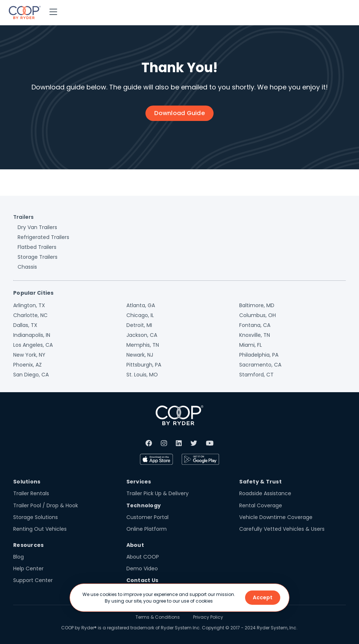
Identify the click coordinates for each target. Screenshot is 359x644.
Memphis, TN (143, 345)
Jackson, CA (142, 335)
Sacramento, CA (260, 365)
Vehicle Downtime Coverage (276, 517)
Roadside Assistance (265, 493)
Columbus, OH (258, 315)
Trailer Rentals (31, 493)
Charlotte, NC (30, 315)
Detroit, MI (139, 325)
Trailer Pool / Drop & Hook (46, 505)
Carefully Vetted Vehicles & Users (282, 529)
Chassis (27, 267)
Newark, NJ (140, 355)
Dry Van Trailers (37, 227)
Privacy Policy (208, 617)
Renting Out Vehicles (40, 529)
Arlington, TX (29, 305)
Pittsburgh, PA (144, 365)
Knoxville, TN (255, 335)
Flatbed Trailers (37, 247)
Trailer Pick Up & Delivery (158, 493)
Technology (144, 505)
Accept (263, 597)
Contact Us (143, 580)
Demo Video (142, 568)
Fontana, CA (255, 325)
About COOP (143, 557)
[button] (53, 12)
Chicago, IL (140, 315)
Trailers (23, 217)
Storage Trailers (38, 257)
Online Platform (147, 529)
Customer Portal (147, 517)
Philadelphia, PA (259, 355)
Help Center (28, 568)
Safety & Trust (260, 482)
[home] (25, 12)
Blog (18, 557)
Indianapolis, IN (32, 335)
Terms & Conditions (158, 617)
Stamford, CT (256, 375)
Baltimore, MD (257, 305)
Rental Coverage (261, 505)
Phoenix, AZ (27, 365)
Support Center (33, 580)
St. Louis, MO (142, 375)
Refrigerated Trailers (43, 237)
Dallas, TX (25, 325)
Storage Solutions (36, 517)
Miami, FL (251, 345)
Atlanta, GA (141, 305)
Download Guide (179, 113)
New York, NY (29, 355)
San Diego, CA (31, 375)
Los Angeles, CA (33, 345)
